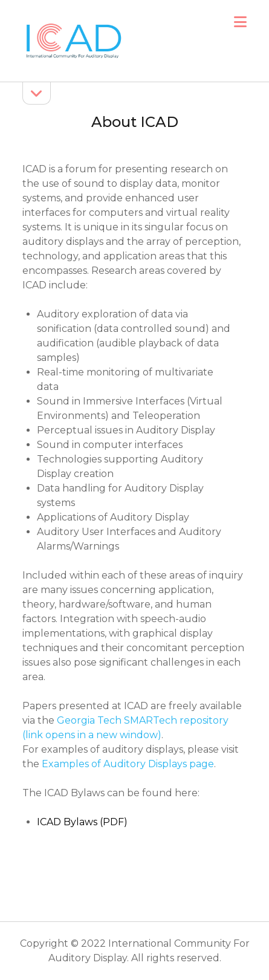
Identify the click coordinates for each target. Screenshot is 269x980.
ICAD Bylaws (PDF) (82, 822)
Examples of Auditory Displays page (128, 764)
